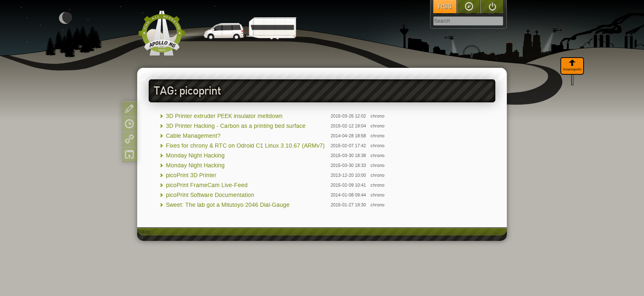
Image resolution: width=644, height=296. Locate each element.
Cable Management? (193, 136)
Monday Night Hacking (195, 156)
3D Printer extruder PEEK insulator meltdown (224, 116)
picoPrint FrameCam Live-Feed (207, 185)
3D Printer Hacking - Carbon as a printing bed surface (236, 126)
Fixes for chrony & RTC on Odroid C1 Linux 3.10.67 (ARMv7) (245, 146)
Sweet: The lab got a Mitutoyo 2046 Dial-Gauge (228, 205)
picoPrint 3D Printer (191, 175)
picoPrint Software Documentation (210, 195)
